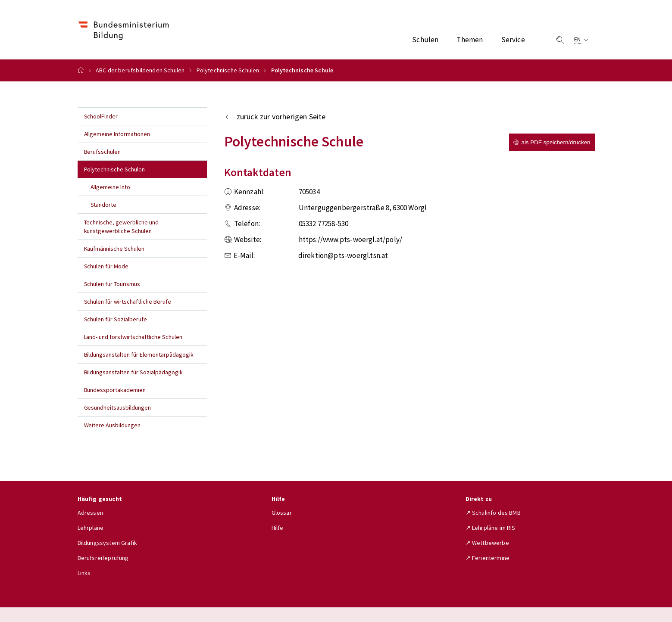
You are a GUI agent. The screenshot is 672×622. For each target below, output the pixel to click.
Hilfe (278, 528)
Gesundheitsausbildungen (118, 407)
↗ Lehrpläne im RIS (491, 528)
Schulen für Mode (106, 266)
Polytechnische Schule (302, 70)
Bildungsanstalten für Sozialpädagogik (133, 372)
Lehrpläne (91, 528)
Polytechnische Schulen (228, 70)
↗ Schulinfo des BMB (493, 513)
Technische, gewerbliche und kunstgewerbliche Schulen (122, 227)
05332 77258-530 (324, 224)
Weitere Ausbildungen (113, 425)
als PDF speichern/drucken (552, 142)
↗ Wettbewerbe (487, 543)
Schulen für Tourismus (112, 284)
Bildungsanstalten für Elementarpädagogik (139, 355)
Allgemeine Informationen (117, 134)
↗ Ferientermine (488, 558)
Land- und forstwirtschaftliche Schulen (133, 337)
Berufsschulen (103, 152)
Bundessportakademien (115, 390)
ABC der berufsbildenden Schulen (140, 70)
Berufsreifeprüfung (103, 558)
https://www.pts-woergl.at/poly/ (350, 239)
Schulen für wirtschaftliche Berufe (128, 302)
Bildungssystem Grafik (108, 543)
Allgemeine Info (111, 187)
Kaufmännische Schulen (114, 249)
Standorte (104, 205)
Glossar (282, 513)
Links (84, 573)
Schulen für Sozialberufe (116, 319)
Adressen (90, 513)
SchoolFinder (101, 116)
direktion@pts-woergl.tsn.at (343, 255)
